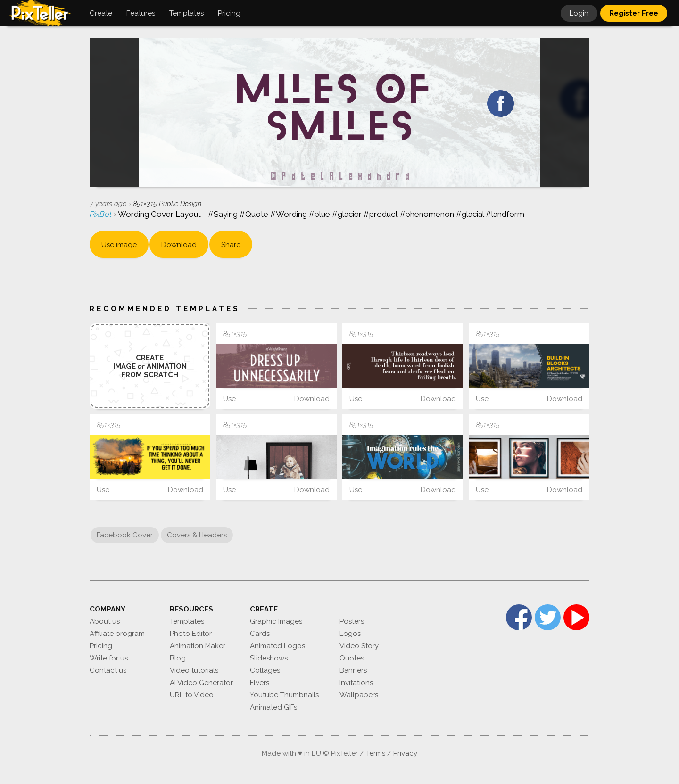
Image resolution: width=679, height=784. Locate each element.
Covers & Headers (197, 535)
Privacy (405, 753)
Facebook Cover (125, 535)
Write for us (109, 658)
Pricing (101, 646)
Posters (352, 621)
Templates (187, 621)
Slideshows (269, 658)
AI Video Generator (201, 683)
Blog (178, 658)
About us (105, 621)
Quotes (352, 658)
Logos (350, 634)
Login (579, 13)
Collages (265, 670)
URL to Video (192, 695)
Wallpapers (359, 695)
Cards (260, 634)
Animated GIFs (273, 707)
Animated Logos (277, 646)
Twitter (548, 617)
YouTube (576, 617)
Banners (353, 670)
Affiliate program (117, 634)
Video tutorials (194, 670)
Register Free (634, 13)
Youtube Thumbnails (284, 695)
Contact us (108, 670)
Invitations (356, 683)
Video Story (359, 646)
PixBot (102, 214)
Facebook (519, 617)
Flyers (260, 683)
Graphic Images (276, 621)
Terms (376, 753)
